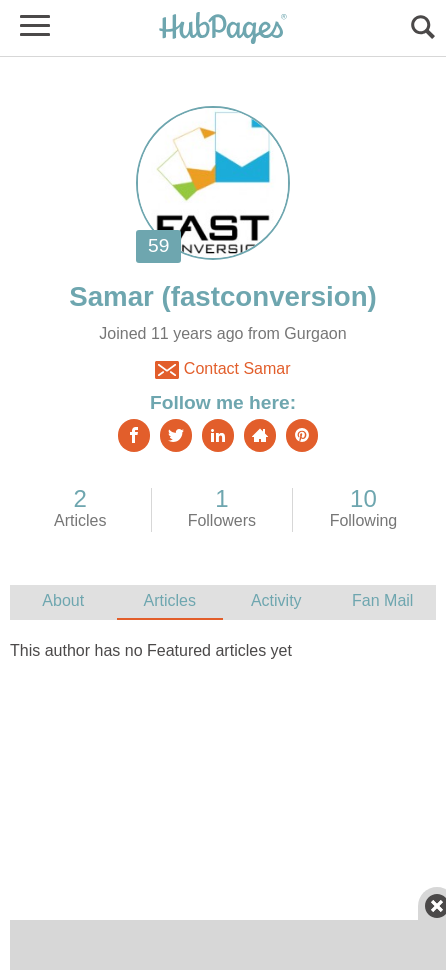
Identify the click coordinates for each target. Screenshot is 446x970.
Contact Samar (222, 370)
